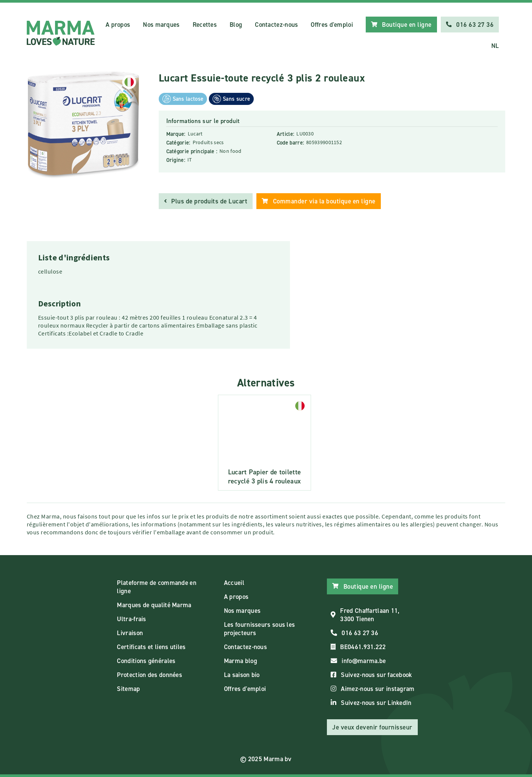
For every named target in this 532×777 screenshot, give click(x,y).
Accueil (234, 583)
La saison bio (242, 675)
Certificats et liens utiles (151, 647)
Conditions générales (146, 661)
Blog (236, 25)
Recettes (205, 25)
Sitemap (128, 689)
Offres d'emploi (332, 25)
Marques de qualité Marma (154, 605)
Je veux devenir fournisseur (372, 727)
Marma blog (241, 661)
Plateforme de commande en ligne (157, 587)
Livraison (130, 633)
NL (495, 46)
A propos (118, 25)
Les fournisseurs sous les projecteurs (260, 629)
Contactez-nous (276, 25)
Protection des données (149, 675)
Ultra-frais (131, 619)
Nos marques (161, 25)
